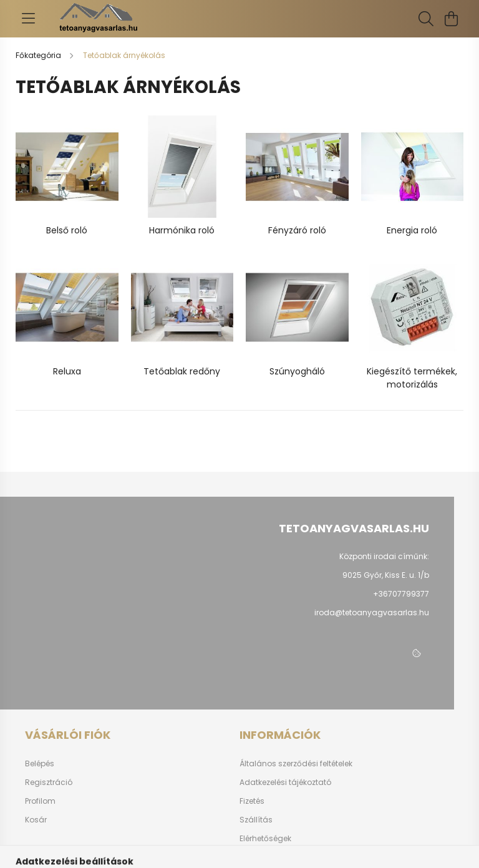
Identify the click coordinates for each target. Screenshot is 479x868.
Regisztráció (49, 783)
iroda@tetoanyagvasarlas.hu (372, 612)
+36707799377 (401, 594)
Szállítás (256, 820)
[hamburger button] (28, 19)
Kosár (36, 820)
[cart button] (451, 19)
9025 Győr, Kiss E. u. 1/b (386, 575)
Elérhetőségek (265, 839)
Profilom (40, 801)
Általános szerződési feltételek (296, 764)
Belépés (40, 764)
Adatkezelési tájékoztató (285, 783)
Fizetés (252, 801)
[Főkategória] (39, 55)
